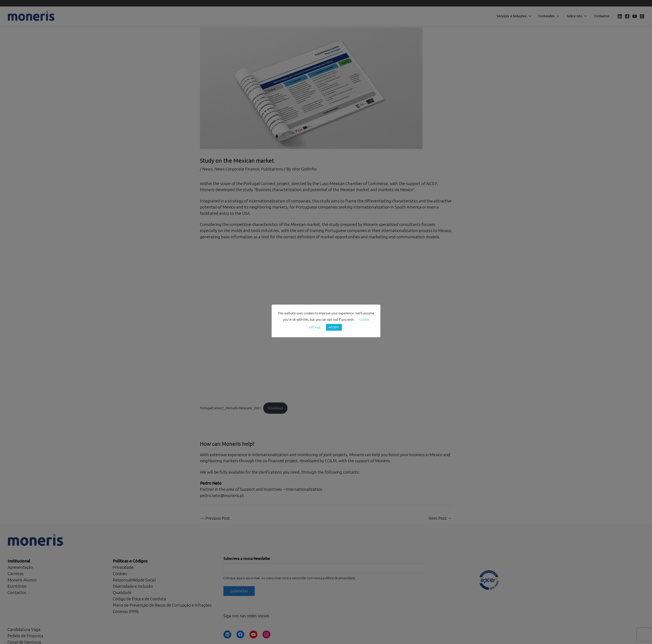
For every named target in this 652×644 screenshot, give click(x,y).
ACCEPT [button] (334, 327)
